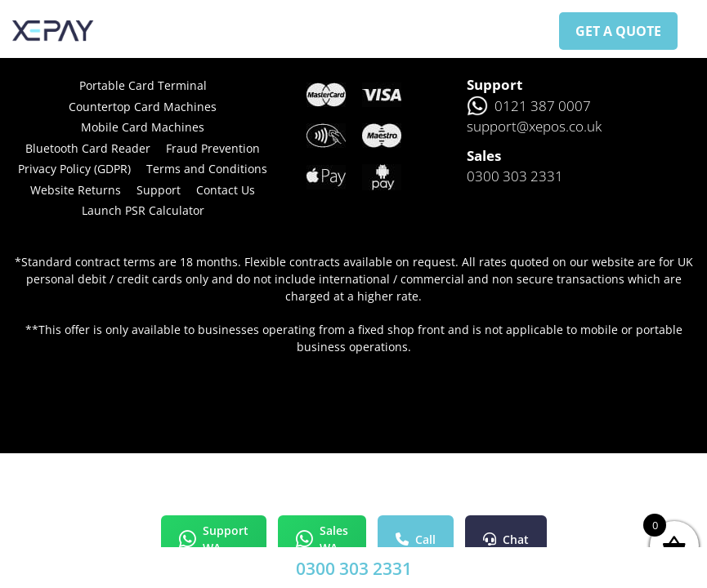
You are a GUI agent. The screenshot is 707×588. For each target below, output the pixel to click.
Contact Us (226, 190)
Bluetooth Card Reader (88, 148)
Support (159, 190)
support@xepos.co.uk (534, 126)
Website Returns (76, 190)
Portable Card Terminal (143, 85)
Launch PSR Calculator (143, 210)
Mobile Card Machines (143, 127)
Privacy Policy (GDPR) (74, 169)
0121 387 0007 (529, 106)
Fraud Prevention (213, 148)
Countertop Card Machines (143, 107)
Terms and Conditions (207, 169)
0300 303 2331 (354, 568)
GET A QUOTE (618, 31)
